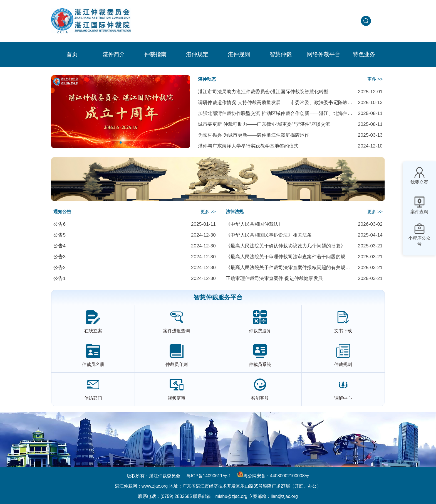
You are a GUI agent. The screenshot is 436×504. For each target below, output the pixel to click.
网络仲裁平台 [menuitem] (324, 54)
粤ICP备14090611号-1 (209, 476)
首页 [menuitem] (72, 54)
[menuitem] (114, 54)
